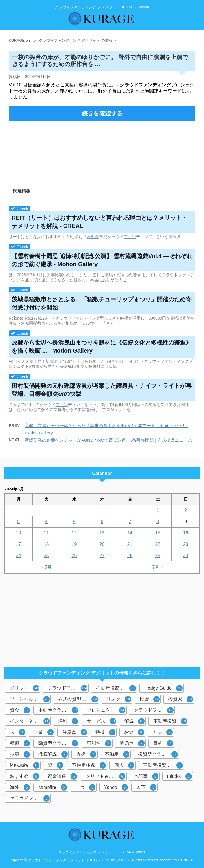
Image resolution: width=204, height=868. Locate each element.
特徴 (105, 732)
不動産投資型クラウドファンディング (117, 688)
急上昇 (35, 361)
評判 (68, 721)
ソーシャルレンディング (30, 699)
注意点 (75, 732)
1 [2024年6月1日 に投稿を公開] (158, 510)
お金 (134, 732)
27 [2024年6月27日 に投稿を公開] (102, 556)
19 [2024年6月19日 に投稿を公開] (74, 544)
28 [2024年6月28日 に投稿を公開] (130, 556)
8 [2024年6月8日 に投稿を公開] (158, 522)
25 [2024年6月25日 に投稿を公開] (46, 556)
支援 (86, 754)
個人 (124, 765)
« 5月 (46, 567)
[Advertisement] (102, 152)
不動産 (93, 237)
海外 (20, 787)
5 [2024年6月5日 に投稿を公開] (74, 522)
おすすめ (25, 776)
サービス (101, 721)
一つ (85, 787)
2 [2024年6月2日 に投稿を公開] (186, 510)
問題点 (132, 743)
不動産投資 (170, 721)
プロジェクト (106, 710)
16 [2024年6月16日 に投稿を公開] (186, 533)
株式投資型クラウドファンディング (78, 699)
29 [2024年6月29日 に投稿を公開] (158, 556)
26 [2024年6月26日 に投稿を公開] (74, 556)
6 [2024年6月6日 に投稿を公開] (102, 522)
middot (179, 776)
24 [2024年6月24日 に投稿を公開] (19, 556)
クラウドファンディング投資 (154, 710)
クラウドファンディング (68, 688)
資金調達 (62, 776)
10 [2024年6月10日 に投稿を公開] (19, 533)
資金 (20, 710)
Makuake (25, 765)
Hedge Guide (163, 688)
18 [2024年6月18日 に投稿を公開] (46, 544)
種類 (20, 743)
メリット (25, 688)
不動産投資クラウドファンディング (164, 765)
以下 (146, 787)
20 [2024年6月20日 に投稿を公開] (102, 544)
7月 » (158, 567)
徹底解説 (53, 754)
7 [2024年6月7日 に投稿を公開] (130, 522)
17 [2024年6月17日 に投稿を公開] (19, 544)
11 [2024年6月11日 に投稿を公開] (46, 533)
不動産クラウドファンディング (59, 710)
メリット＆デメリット (106, 776)
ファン (130, 237)
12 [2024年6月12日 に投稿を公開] (74, 533)
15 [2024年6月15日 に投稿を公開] (158, 533)
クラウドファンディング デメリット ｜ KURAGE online (102, 852)
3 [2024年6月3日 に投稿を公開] (18, 522)
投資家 (181, 699)
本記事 (146, 776)
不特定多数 (89, 765)
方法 (163, 732)
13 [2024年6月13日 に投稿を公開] (102, 533)
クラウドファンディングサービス (30, 798)
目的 (163, 743)
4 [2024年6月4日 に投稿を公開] (46, 522)
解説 (135, 721)
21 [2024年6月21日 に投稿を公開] (130, 544)
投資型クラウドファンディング (159, 754)
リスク (119, 699)
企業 (44, 732)
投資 (150, 699)
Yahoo (116, 787)
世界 (52, 366)
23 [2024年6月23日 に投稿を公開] (186, 544)
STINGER (186, 860)
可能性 (99, 743)
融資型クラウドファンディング (59, 743)
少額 (20, 754)
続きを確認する (102, 113)
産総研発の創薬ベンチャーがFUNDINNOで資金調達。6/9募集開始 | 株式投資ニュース (108, 440)
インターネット (30, 721)
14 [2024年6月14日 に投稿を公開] (130, 533)
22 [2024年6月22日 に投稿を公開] (158, 544)
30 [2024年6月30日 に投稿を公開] (186, 556)
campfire (53, 787)
